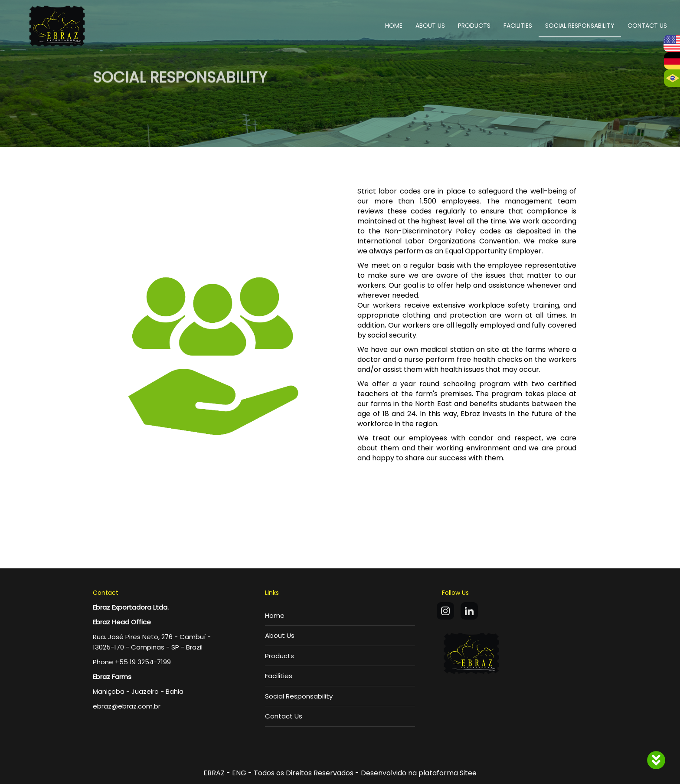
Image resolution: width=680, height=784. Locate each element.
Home (275, 615)
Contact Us (284, 716)
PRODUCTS (474, 26)
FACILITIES (518, 26)
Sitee (468, 773)
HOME (394, 26)
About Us (280, 635)
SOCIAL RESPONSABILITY (580, 26)
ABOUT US (430, 26)
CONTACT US (647, 26)
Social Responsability (299, 696)
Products (280, 656)
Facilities (279, 676)
